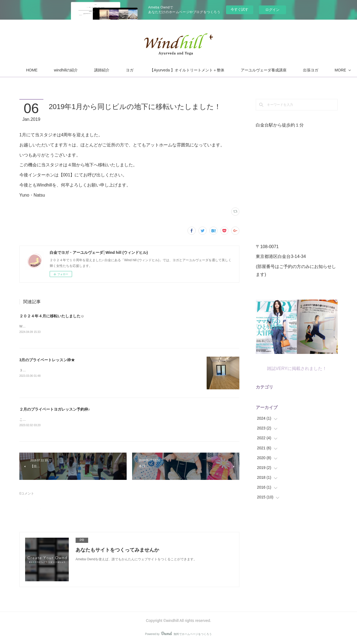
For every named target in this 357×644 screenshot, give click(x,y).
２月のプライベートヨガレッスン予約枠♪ (55, 410)
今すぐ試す (240, 9)
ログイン (272, 10)
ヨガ (167, 70)
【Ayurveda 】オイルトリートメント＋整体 (224, 70)
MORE (284, 70)
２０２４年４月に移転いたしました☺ (52, 316)
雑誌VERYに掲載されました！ (297, 368)
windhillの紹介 (103, 70)
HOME (69, 70)
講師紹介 (139, 70)
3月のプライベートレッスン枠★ (47, 360)
